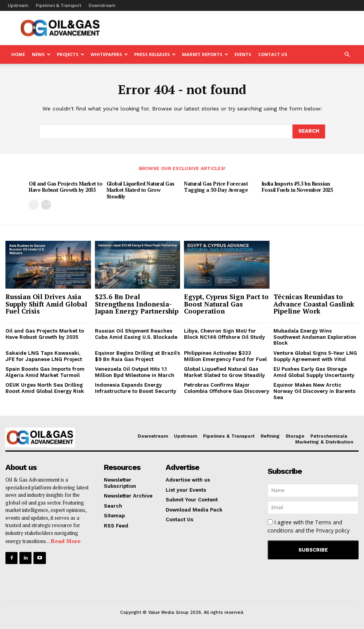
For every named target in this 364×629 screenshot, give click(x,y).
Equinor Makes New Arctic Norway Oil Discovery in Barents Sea (314, 391)
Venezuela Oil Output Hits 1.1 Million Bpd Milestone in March (135, 372)
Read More (66, 541)
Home (18, 54)
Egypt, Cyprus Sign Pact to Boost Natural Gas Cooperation (226, 304)
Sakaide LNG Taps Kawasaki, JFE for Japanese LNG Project (44, 356)
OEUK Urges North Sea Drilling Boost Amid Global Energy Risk (45, 388)
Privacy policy (333, 530)
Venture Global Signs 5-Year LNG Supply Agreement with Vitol (315, 356)
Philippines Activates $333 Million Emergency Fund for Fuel (225, 356)
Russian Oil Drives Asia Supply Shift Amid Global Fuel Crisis (46, 304)
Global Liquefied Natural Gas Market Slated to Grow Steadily (141, 190)
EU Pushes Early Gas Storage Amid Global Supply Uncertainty (314, 372)
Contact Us (273, 54)
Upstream (18, 5)
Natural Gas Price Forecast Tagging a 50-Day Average (216, 187)
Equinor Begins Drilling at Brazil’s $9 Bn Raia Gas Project (137, 356)
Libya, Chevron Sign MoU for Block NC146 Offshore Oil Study (224, 334)
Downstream (102, 5)
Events (243, 54)
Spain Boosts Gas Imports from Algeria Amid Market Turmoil (45, 372)
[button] (347, 55)
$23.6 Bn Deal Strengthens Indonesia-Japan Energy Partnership (137, 304)
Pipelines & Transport (59, 5)
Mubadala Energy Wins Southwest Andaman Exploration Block (315, 337)
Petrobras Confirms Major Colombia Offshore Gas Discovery (227, 388)
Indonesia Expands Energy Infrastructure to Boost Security (136, 388)
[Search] (309, 131)
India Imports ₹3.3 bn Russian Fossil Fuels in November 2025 (297, 187)
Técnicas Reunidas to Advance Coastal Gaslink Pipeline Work (314, 304)
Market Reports (205, 54)
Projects (71, 54)
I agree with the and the (309, 526)
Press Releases (155, 54)
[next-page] (46, 205)
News (41, 54)
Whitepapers (109, 54)
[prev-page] (34, 205)
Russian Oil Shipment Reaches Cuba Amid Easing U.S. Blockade (136, 334)
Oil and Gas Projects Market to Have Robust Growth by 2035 (66, 187)
